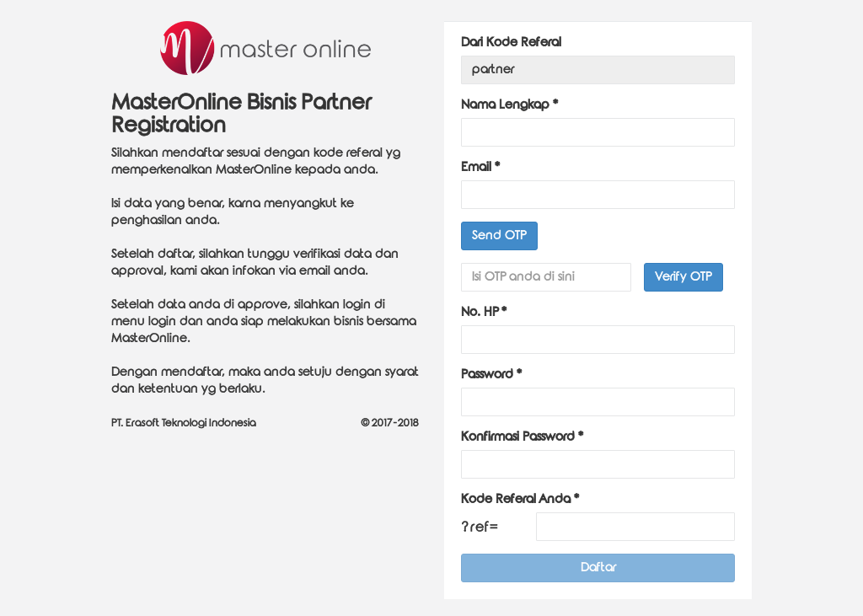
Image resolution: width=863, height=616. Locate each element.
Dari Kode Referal (511, 43)
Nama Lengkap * (509, 105)
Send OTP (499, 236)
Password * (491, 375)
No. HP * (484, 312)
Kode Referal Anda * (520, 499)
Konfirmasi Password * (522, 437)
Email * (480, 167)
